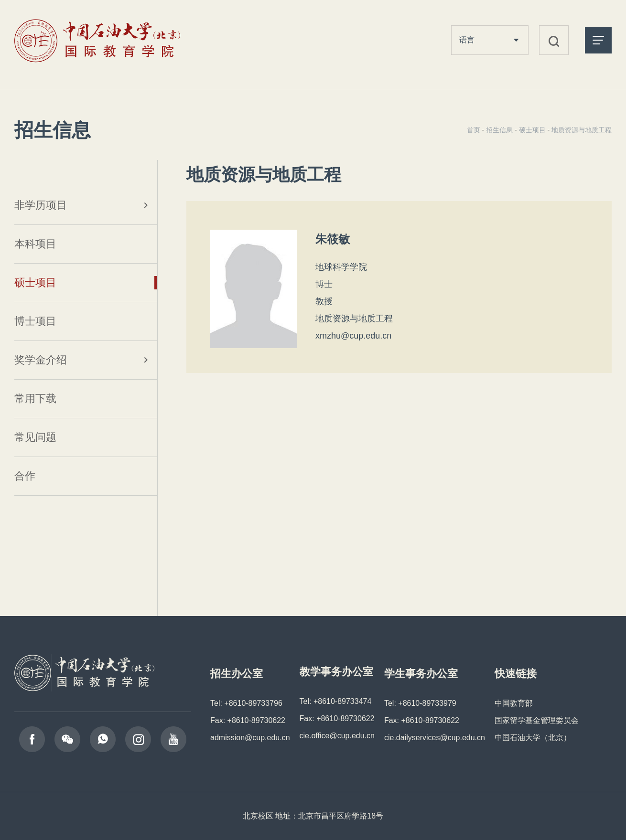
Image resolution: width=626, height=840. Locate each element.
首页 (474, 130)
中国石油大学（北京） (533, 738)
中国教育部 (514, 703)
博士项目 (35, 321)
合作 (25, 476)
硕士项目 (35, 282)
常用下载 (35, 399)
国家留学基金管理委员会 (537, 720)
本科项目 (35, 244)
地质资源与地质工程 (582, 130)
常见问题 (35, 437)
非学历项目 (41, 205)
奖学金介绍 (41, 360)
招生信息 (499, 130)
